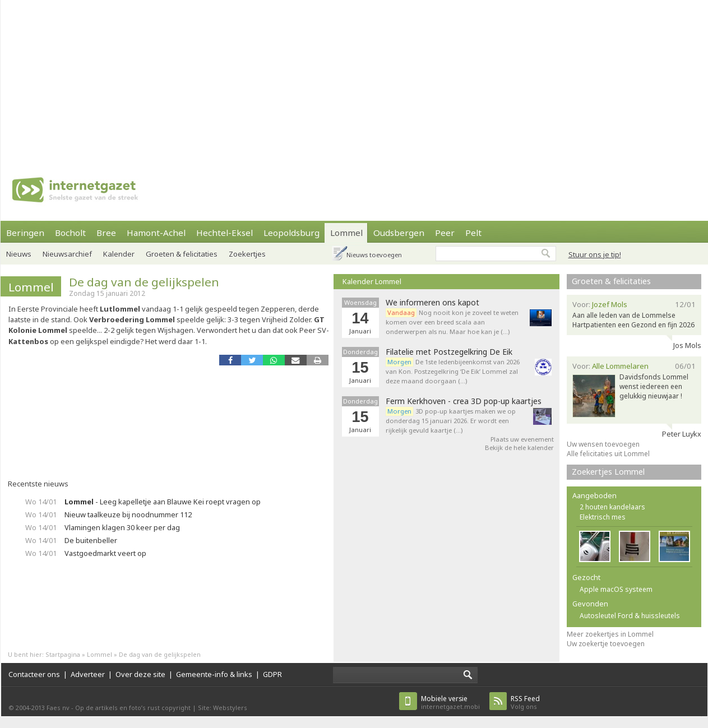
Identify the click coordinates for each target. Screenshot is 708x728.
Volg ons (525, 703)
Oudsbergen (399, 233)
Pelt (473, 233)
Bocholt (70, 233)
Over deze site (140, 674)
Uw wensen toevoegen (603, 444)
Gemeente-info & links (214, 674)
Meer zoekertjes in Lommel (610, 634)
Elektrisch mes (603, 517)
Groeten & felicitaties (182, 254)
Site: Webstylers (223, 708)
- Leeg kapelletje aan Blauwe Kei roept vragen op (163, 502)
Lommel (346, 233)
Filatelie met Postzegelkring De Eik (449, 352)
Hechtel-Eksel (225, 233)
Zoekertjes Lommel (608, 472)
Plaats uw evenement (522, 439)
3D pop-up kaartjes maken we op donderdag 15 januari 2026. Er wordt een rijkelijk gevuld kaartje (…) (451, 421)
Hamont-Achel (156, 233)
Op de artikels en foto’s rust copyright (133, 708)
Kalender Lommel (372, 281)
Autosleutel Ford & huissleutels (630, 616)
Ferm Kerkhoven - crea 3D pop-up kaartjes (464, 401)
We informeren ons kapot (432, 303)
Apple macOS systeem (616, 589)
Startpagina (63, 654)
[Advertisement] (220, 78)
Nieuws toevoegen (374, 255)
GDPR (272, 674)
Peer (445, 233)
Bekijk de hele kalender (519, 448)
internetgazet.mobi (450, 703)
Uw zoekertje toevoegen (606, 644)
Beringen (25, 233)
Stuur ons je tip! (595, 254)
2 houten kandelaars (612, 507)
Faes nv (58, 708)
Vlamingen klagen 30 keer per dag (122, 527)
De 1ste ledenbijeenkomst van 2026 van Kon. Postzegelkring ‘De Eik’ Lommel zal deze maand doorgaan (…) (453, 371)
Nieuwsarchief (67, 254)
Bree (106, 233)
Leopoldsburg (291, 233)
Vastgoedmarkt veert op (105, 553)
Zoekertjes (247, 254)
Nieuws (19, 254)
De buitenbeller (91, 540)
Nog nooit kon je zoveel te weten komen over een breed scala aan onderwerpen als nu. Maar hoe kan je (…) (452, 322)
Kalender (119, 254)
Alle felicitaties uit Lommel (608, 454)
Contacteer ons (34, 674)
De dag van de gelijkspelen (144, 282)
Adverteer (88, 674)
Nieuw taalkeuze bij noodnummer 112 (128, 514)
